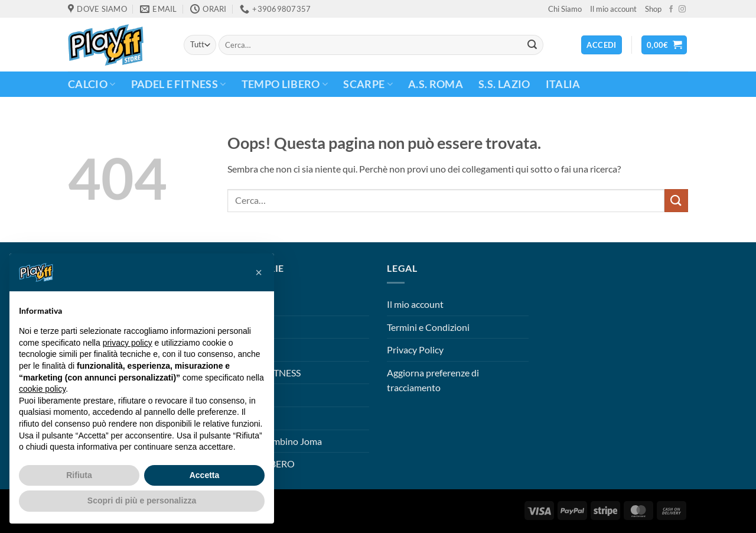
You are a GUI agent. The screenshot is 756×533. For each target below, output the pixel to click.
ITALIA (563, 84)
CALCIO (92, 84)
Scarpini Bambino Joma (275, 441)
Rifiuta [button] (79, 475)
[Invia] (532, 45)
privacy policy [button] (128, 343)
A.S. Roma (436, 84)
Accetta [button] (205, 475)
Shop (653, 9)
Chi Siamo (565, 9)
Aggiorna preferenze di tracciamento (433, 380)
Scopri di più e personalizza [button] (142, 500)
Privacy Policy (415, 350)
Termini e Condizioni (428, 327)
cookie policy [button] (42, 389)
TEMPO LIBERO (285, 84)
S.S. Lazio (504, 84)
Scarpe (368, 84)
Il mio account (613, 9)
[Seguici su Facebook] (671, 9)
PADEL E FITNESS (179, 84)
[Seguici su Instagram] (682, 9)
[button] (664, 45)
